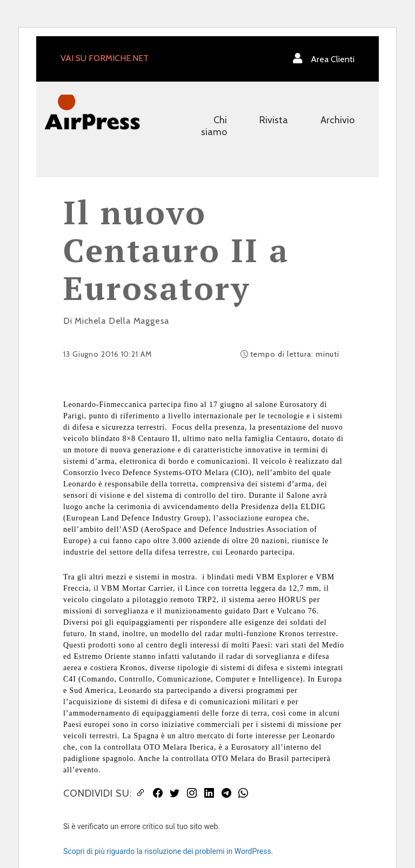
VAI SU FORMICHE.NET (105, 58)
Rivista (274, 120)
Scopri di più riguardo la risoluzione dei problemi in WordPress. (168, 851)
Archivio (337, 120)
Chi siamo (214, 126)
